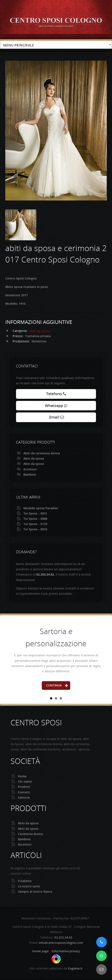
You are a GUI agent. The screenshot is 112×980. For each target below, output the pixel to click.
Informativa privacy (66, 951)
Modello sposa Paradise (41, 508)
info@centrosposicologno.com (61, 943)
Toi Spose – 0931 (35, 513)
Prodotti (24, 787)
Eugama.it (75, 968)
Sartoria (24, 797)
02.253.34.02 (63, 937)
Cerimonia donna (30, 834)
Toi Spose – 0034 (35, 529)
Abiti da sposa (40, 331)
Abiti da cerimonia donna (42, 453)
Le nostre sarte (29, 886)
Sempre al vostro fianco (35, 892)
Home (22, 776)
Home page (40, 951)
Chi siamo (25, 781)
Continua (54, 685)
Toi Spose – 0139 (35, 524)
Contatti (24, 792)
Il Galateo (25, 881)
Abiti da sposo (34, 464)
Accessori (30, 469)
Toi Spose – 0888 (35, 519)
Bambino (30, 474)
